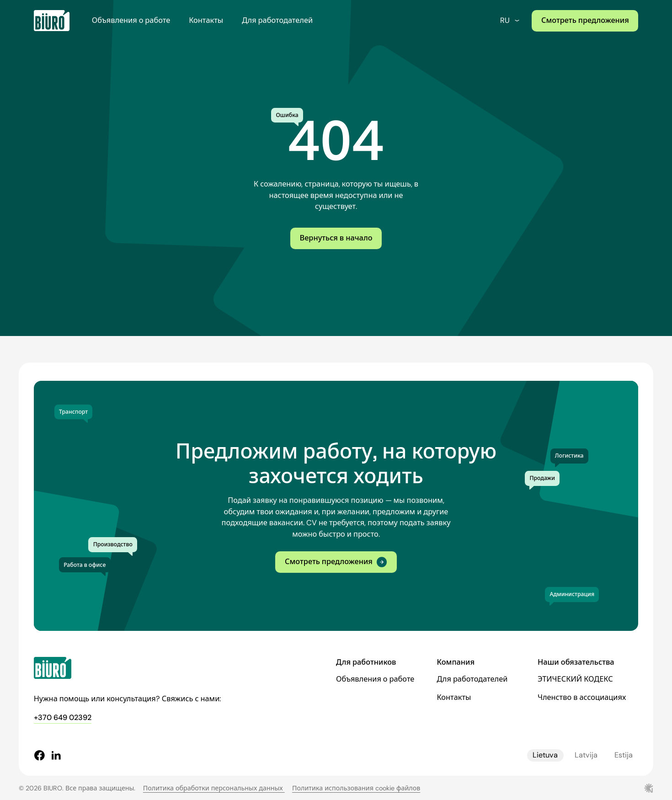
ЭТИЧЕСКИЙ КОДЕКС (575, 679)
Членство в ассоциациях (582, 697)
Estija (624, 755)
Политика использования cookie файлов (356, 788)
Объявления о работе (131, 20)
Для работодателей (277, 20)
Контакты (206, 20)
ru (510, 20)
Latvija (586, 755)
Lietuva (545, 755)
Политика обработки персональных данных (214, 788)
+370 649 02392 (63, 717)
